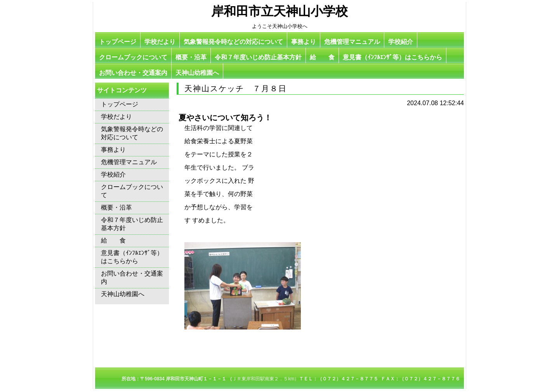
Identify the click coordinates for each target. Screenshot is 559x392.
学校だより (160, 42)
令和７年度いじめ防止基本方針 (258, 57)
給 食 (322, 57)
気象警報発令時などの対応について (233, 42)
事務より (304, 42)
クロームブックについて (133, 57)
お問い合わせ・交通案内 (133, 73)
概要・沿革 (191, 57)
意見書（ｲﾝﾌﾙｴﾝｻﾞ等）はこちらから (392, 57)
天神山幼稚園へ (197, 73)
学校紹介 (401, 42)
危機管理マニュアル (352, 42)
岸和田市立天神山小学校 (279, 11)
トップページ (118, 42)
